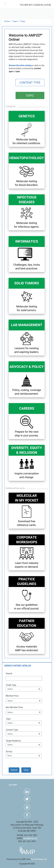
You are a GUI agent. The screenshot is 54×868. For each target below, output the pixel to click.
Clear (26, 770)
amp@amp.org (30, 838)
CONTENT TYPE (30, 83)
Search (9, 673)
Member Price (12, 696)
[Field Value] (24, 689)
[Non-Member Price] (24, 712)
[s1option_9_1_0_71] (24, 756)
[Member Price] (24, 701)
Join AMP (13, 785)
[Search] (24, 678)
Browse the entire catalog (20, 65)
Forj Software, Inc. (39, 859)
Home (7, 21)
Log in (47, 5)
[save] (14, 770)
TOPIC (30, 96)
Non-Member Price (14, 707)
